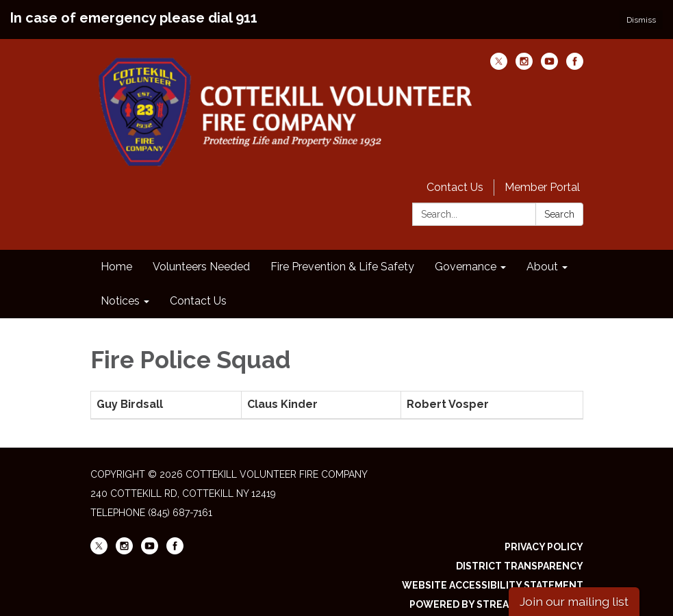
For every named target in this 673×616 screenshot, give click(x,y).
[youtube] (549, 56)
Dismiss (641, 20)
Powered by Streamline (474, 594)
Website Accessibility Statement (493, 575)
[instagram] (524, 56)
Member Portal (542, 177)
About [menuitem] (542, 256)
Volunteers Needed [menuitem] (201, 256)
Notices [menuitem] (120, 291)
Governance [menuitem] (466, 256)
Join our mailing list (574, 601)
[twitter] (499, 56)
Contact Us (455, 177)
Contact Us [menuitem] (198, 291)
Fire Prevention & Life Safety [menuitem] (342, 256)
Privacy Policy (544, 537)
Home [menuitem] (116, 256)
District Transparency (520, 556)
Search (559, 204)
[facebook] (575, 56)
